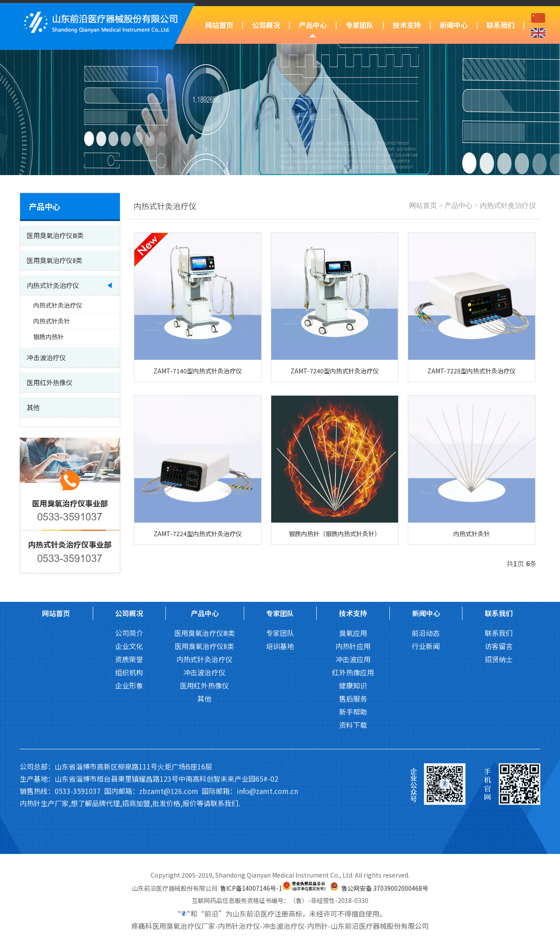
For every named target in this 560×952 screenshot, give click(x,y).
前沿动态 (426, 478)
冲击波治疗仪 (204, 517)
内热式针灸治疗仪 (508, 206)
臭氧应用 (353, 478)
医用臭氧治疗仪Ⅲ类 (205, 478)
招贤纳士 (499, 504)
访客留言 (499, 491)
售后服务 (353, 543)
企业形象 (129, 530)
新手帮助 (353, 556)
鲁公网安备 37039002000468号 (385, 888)
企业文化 (129, 491)
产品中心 (313, 25)
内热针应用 (353, 491)
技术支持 (407, 25)
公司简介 (129, 478)
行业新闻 (426, 491)
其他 (204, 543)
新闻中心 (454, 25)
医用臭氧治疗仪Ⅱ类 (204, 491)
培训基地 (280, 491)
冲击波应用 (353, 504)
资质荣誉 (129, 504)
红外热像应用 (353, 517)
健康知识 (353, 530)
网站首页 (219, 25)
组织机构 (129, 517)
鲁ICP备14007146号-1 (251, 888)
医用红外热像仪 (204, 530)
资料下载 (353, 569)
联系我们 (500, 25)
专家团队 (360, 25)
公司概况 (266, 25)
